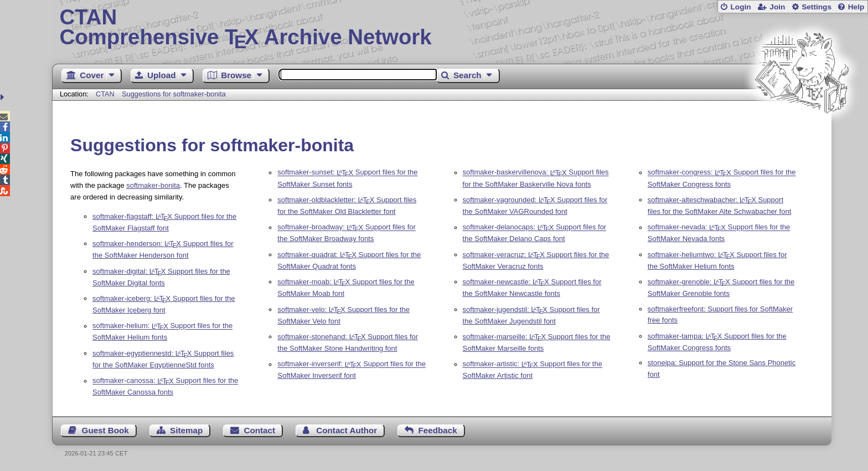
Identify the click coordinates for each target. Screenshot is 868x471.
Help (856, 7)
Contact (260, 430)
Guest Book (105, 430)
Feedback (438, 430)
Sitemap (186, 430)
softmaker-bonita (153, 185)
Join (777, 7)
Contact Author (347, 430)
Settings (817, 7)
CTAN (105, 94)
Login (740, 7)
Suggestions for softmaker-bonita (174, 94)
